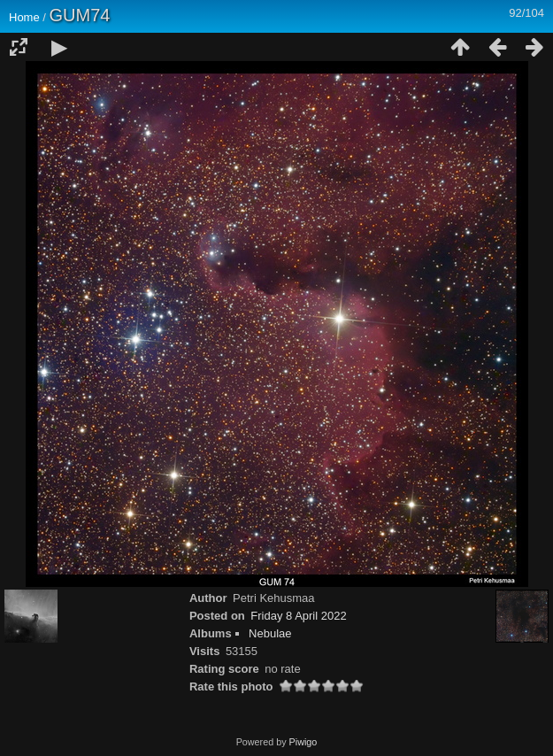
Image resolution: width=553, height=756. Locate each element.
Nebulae (270, 633)
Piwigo (303, 742)
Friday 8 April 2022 (298, 616)
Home (24, 17)
